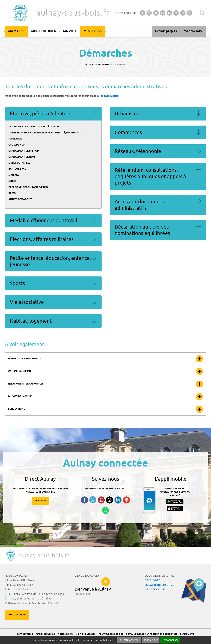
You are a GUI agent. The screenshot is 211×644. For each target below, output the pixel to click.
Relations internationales (26, 384)
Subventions (17, 409)
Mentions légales (86, 634)
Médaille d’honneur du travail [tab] (53, 220)
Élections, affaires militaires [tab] (53, 239)
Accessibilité (65, 634)
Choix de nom (17, 145)
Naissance (15, 139)
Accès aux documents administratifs (139, 205)
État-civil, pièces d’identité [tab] (53, 114)
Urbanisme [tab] (158, 114)
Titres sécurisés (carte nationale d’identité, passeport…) (45, 133)
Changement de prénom (24, 151)
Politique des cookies (111, 634)
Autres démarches (20, 199)
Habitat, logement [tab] (53, 321)
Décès (12, 193)
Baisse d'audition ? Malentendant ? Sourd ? (33, 603)
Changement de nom (22, 157)
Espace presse (25, 634)
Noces (12, 181)
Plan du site (187, 634)
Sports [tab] (53, 283)
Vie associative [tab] (53, 302)
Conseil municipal (20, 371)
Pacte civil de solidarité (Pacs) (28, 187)
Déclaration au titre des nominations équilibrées (142, 230)
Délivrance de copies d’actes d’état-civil (34, 127)
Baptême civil (17, 169)
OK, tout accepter (129, 640)
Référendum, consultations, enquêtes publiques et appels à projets (150, 176)
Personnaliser (170, 640)
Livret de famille (19, 163)
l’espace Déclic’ (109, 96)
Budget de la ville (20, 397)
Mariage (14, 175)
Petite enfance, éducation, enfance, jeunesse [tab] (53, 261)
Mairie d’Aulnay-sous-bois (25, 359)
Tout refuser (151, 640)
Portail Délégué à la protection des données (151, 634)
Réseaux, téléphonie (138, 151)
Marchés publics (45, 634)
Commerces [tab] (158, 132)
